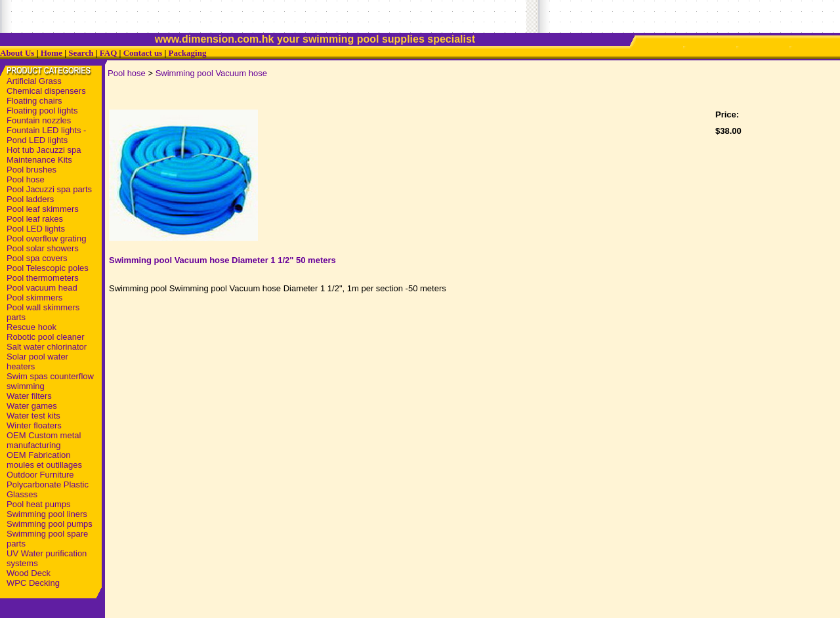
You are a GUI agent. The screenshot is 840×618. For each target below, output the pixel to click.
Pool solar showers (43, 248)
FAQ (108, 53)
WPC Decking (33, 583)
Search (81, 53)
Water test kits (33, 416)
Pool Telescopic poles (48, 268)
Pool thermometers (43, 278)
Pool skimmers (34, 298)
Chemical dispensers (46, 91)
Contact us (143, 53)
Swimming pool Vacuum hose (211, 73)
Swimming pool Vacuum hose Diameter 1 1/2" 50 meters (222, 260)
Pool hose (26, 179)
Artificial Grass (34, 81)
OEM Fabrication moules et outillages (44, 460)
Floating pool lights (42, 111)
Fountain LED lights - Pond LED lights (46, 135)
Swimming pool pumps (50, 524)
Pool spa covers (37, 258)
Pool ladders (30, 199)
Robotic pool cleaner (46, 337)
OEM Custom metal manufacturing (44, 440)
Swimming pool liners (47, 514)
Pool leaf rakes (35, 219)
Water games (32, 406)
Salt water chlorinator (47, 347)
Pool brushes (31, 170)
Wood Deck (29, 573)
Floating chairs (34, 101)
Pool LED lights (36, 229)
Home (52, 53)
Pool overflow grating (46, 238)
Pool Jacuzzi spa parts (49, 189)
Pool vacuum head (42, 288)
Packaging (188, 53)
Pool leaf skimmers (43, 209)
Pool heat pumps (39, 504)
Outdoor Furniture (40, 475)
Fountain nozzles (39, 120)
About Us (17, 53)
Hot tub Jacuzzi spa (44, 150)
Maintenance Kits (39, 160)
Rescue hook (31, 327)
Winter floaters (34, 425)
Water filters (29, 396)
